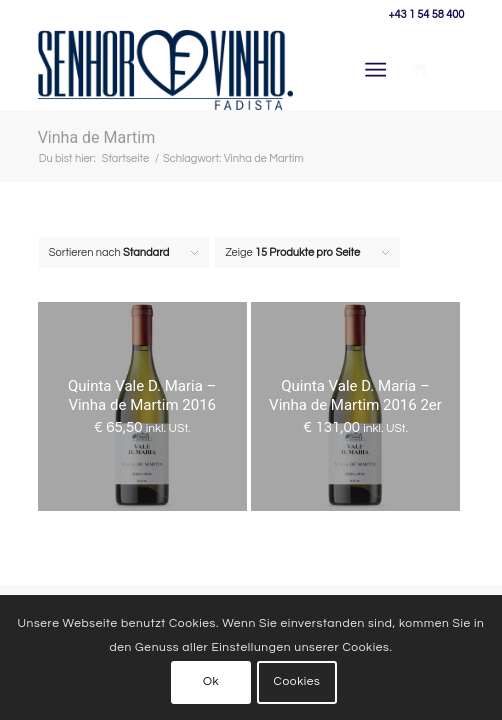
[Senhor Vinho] (166, 70)
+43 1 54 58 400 (426, 14)
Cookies (297, 681)
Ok (211, 681)
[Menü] (375, 70)
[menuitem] (379, 70)
